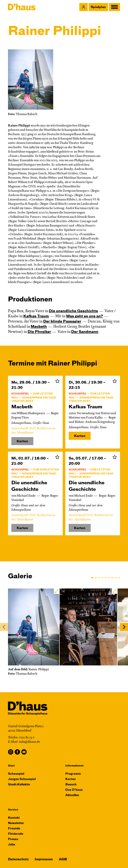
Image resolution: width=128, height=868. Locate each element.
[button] (83, 7)
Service (13, 810)
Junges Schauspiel (22, 779)
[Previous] (4, 627)
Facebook (17, 752)
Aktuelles (72, 795)
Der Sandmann (85, 332)
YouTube (24, 752)
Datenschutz (18, 859)
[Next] (124, 627)
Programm (73, 774)
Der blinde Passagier (62, 322)
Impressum (44, 859)
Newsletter (16, 823)
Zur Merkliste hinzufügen (57, 381)
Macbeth (39, 327)
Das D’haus (74, 790)
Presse (13, 839)
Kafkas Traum (36, 316)
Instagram (11, 752)
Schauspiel (16, 774)
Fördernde (16, 834)
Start (11, 766)
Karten (80, 436)
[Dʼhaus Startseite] (22, 7)
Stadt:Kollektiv (19, 785)
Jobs (12, 845)
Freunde (14, 829)
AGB (63, 859)
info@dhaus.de (30, 742)
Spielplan (98, 7)
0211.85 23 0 (27, 738)
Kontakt (14, 818)
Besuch (71, 785)
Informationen (74, 766)
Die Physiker (39, 332)
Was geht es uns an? (84, 316)
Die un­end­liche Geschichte (73, 311)
